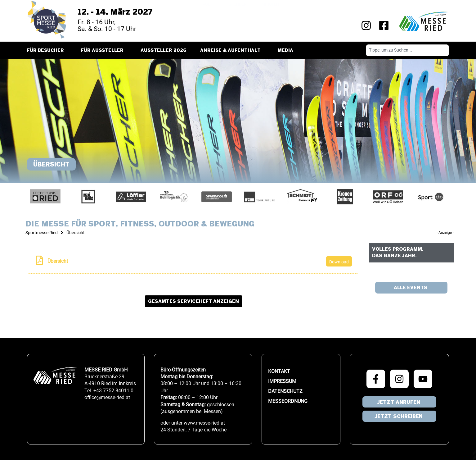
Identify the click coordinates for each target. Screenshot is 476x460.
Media (287, 51)
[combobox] (407, 50)
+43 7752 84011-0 (113, 391)
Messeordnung (288, 401)
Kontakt (279, 371)
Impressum (282, 381)
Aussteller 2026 (163, 51)
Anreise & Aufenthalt (232, 51)
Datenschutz (285, 391)
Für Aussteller (104, 51)
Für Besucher (47, 51)
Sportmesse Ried (42, 233)
